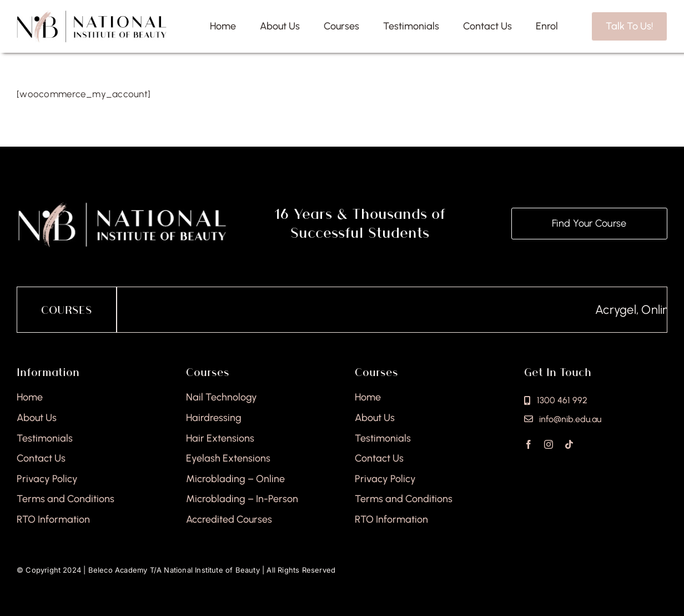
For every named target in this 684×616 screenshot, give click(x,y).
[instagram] (549, 444)
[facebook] (529, 444)
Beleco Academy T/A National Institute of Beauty (174, 570)
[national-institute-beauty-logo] (92, 14)
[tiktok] (569, 444)
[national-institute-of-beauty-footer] (122, 205)
